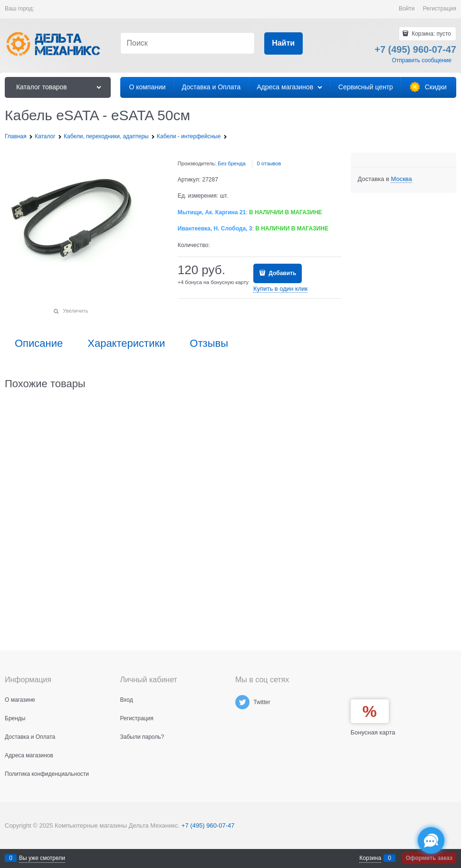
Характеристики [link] (126, 343)
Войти (407, 9)
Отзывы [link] (209, 343)
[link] (401, 179)
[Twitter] (242, 702)
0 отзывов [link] (269, 163)
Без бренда (231, 163)
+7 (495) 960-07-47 (208, 825)
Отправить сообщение (422, 60)
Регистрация (440, 9)
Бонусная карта (373, 732)
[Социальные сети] (431, 840)
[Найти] (283, 43)
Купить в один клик (280, 289)
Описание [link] (39, 343)
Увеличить (75, 311)
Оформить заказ (429, 858)
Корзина (370, 858)
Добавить (282, 273)
